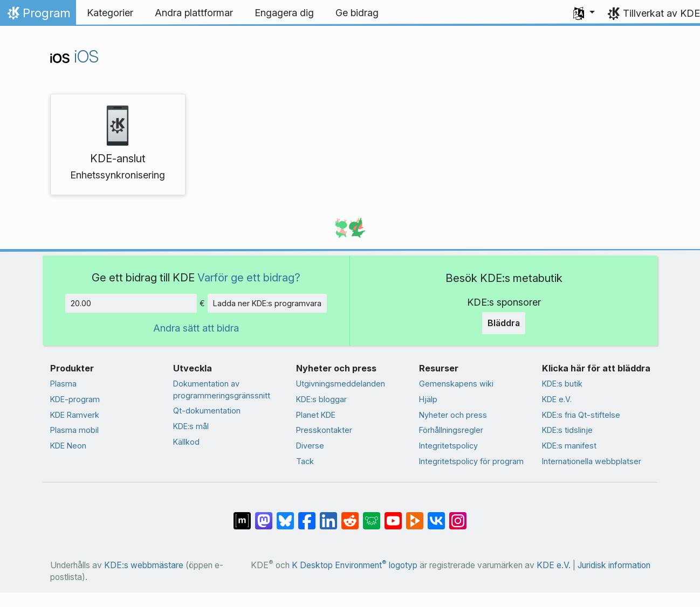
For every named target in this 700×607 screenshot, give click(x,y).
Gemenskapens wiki (456, 384)
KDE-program (75, 399)
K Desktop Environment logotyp (355, 565)
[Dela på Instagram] (458, 515)
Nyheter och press (453, 415)
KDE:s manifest (569, 446)
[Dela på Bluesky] (285, 515)
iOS (74, 56)
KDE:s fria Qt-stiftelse (581, 415)
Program (38, 16)
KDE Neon (68, 446)
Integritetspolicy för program (471, 461)
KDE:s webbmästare (144, 565)
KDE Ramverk (75, 415)
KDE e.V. (557, 399)
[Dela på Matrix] (242, 515)
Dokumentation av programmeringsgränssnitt (222, 389)
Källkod (186, 442)
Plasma (63, 384)
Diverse (310, 446)
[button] (584, 13)
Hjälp (428, 399)
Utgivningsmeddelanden (341, 384)
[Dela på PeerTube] (415, 515)
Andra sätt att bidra (196, 328)
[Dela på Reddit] (350, 515)
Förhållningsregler (451, 430)
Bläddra (504, 323)
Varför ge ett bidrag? (249, 277)
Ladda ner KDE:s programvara (267, 303)
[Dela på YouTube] (393, 515)
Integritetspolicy (448, 446)
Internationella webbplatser (592, 461)
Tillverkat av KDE (661, 13)
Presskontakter (324, 430)
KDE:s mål (191, 426)
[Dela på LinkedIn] (328, 515)
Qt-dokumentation (207, 411)
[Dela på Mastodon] (264, 515)
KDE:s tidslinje (567, 430)
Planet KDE (316, 415)
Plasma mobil (74, 430)
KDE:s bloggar (321, 399)
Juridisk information (614, 565)
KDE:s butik (562, 384)
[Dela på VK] (436, 515)
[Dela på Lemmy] (372, 515)
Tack (305, 461)
